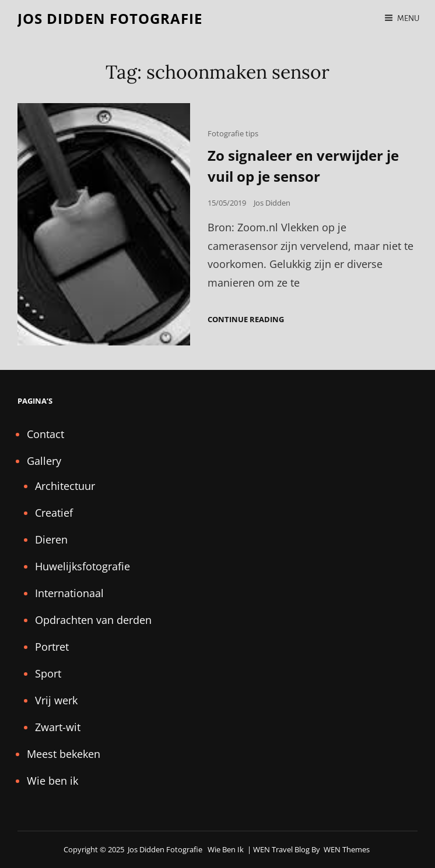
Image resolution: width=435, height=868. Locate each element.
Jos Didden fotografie (110, 18)
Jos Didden (272, 203)
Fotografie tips (233, 133)
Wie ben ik (52, 781)
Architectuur (65, 486)
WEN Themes (347, 849)
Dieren (51, 539)
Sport (48, 673)
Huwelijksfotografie (83, 566)
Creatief (54, 513)
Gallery (44, 461)
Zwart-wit (58, 727)
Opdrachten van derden (93, 620)
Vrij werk (56, 700)
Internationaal (69, 593)
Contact (45, 434)
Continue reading (246, 320)
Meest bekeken (64, 754)
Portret (52, 647)
